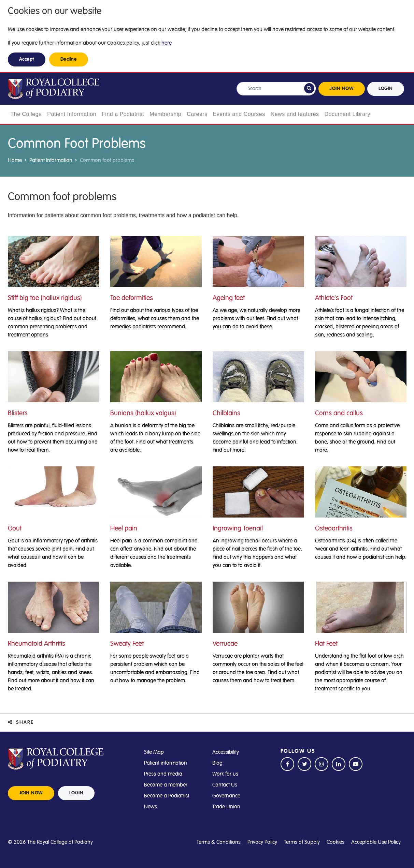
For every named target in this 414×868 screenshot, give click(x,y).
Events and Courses (239, 114)
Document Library (347, 114)
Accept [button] (27, 59)
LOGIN (386, 89)
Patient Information (72, 114)
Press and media (163, 774)
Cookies (336, 842)
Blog (217, 763)
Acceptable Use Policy (376, 842)
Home (15, 160)
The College (26, 114)
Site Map (154, 752)
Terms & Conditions (219, 842)
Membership (165, 114)
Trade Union (226, 807)
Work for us (225, 774)
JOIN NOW (342, 89)
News (151, 807)
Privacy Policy (262, 842)
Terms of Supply (302, 842)
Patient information (166, 763)
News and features (295, 114)
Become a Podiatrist (167, 796)
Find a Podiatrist (123, 114)
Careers (197, 114)
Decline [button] (69, 59)
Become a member (166, 785)
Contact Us (225, 785)
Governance (226, 796)
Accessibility (226, 752)
